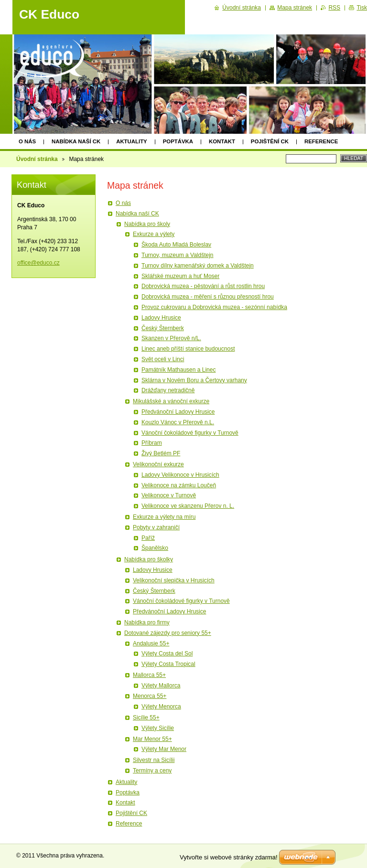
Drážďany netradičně (168, 390)
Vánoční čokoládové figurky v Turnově (190, 433)
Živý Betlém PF (161, 453)
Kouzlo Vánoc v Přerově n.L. (178, 422)
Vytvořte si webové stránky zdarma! (229, 857)
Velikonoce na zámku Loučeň (179, 485)
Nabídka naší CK (76, 141)
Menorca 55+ (150, 696)
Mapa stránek (295, 8)
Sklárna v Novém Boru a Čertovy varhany (194, 380)
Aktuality (132, 141)
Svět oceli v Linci (163, 359)
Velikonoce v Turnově (169, 495)
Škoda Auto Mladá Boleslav (176, 245)
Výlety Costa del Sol (167, 654)
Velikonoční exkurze (158, 464)
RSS (334, 8)
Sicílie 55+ (146, 718)
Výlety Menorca (161, 707)
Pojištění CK (270, 141)
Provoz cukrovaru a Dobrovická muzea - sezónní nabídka (214, 307)
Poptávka (178, 141)
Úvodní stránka (37, 159)
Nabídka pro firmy (147, 622)
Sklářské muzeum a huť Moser (180, 276)
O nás (27, 141)
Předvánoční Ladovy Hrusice (178, 412)
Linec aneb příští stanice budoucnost (188, 349)
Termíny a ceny (152, 771)
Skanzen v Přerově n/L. (171, 338)
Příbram (152, 443)
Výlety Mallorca (161, 686)
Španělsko (155, 548)
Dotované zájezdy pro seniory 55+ (168, 633)
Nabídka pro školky (149, 559)
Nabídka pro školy (147, 224)
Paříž (148, 538)
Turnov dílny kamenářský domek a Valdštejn (198, 266)
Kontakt (222, 141)
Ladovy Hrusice (161, 318)
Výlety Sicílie (158, 728)
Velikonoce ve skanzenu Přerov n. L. (188, 506)
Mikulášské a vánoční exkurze (171, 401)
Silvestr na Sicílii (154, 760)
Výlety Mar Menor (164, 749)
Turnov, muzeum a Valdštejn (178, 255)
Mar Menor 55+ (152, 739)
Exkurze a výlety (154, 234)
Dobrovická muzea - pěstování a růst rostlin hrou (203, 286)
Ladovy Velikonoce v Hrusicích (180, 475)
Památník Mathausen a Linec (178, 370)
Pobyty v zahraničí (156, 527)
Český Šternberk (163, 328)
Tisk (362, 8)
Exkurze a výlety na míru (164, 517)
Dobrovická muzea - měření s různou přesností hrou (208, 297)
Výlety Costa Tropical (168, 664)
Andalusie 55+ (151, 643)
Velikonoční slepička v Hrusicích (174, 580)
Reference (321, 141)
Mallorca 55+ (149, 675)
